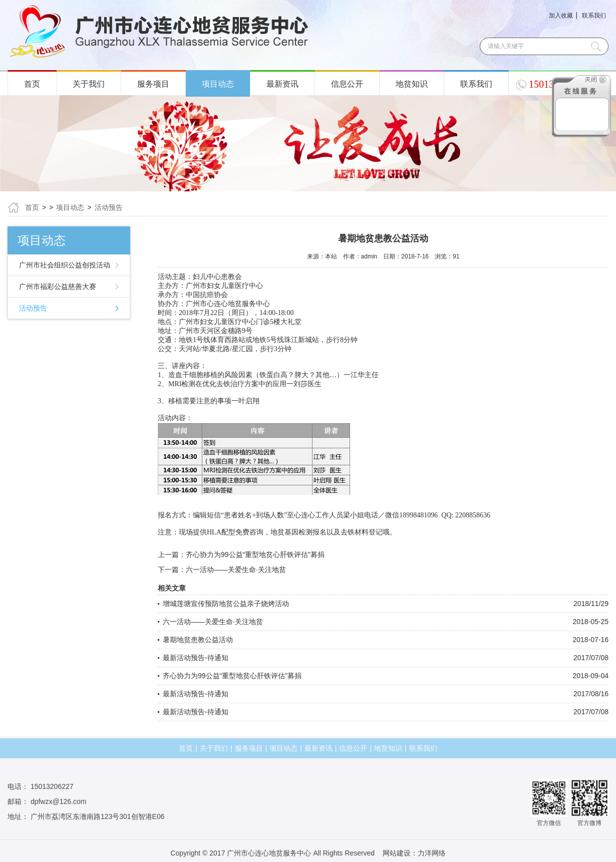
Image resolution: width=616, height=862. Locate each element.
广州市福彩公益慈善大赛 (58, 286)
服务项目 (153, 84)
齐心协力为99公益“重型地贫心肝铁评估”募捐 (255, 554)
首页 (32, 84)
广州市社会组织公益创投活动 (65, 265)
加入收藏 (561, 16)
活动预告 (109, 207)
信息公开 (347, 84)
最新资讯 (282, 84)
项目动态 (218, 84)
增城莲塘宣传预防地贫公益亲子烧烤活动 (226, 604)
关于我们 (89, 84)
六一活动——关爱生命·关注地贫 (236, 569)
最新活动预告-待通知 (196, 658)
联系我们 (594, 16)
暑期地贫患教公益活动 (198, 640)
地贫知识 (412, 84)
